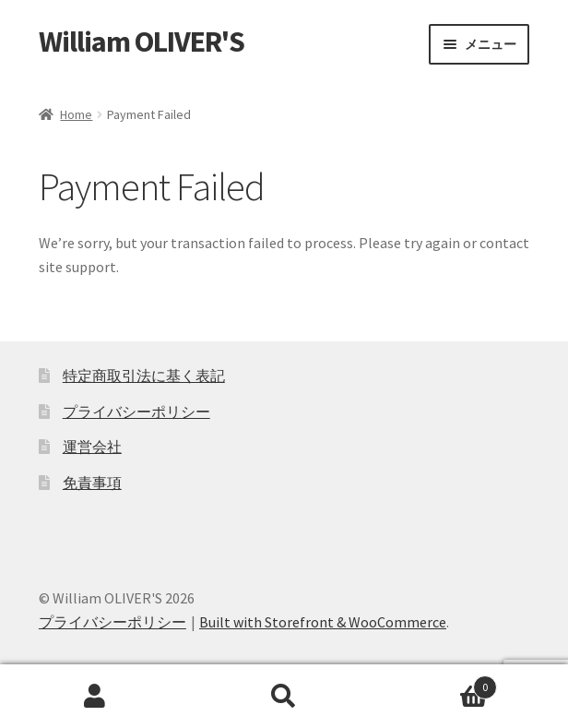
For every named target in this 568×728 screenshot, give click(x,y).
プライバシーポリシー (136, 412)
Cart (438, 683)
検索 (284, 697)
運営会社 (92, 447)
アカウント (95, 697)
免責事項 (92, 483)
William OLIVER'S (142, 42)
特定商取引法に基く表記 (144, 376)
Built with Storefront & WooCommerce (323, 622)
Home (76, 114)
